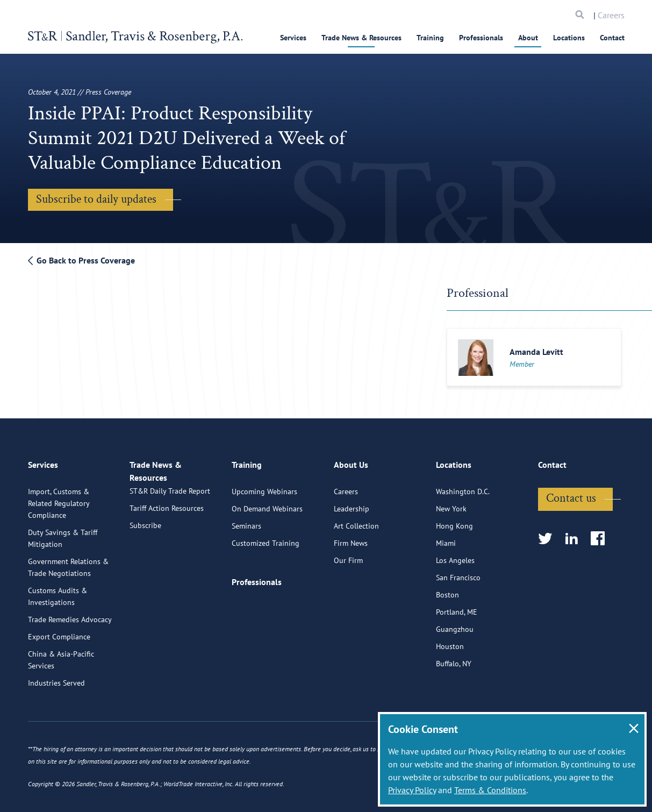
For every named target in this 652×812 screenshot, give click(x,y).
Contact (612, 38)
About (528, 38)
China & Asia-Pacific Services (61, 700)
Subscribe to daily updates (96, 199)
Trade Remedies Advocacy (70, 659)
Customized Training (266, 583)
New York (451, 549)
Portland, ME (457, 652)
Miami (446, 583)
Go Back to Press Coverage (81, 260)
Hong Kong (454, 566)
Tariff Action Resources (167, 559)
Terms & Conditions (490, 790)
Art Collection (356, 566)
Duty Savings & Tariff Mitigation (63, 578)
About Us (351, 509)
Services (293, 38)
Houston (450, 686)
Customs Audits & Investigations (58, 636)
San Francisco (458, 617)
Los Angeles (455, 600)
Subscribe (145, 576)
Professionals (481, 38)
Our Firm (348, 600)
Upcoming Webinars (264, 531)
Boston (447, 635)
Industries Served (56, 723)
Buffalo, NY (454, 703)
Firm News (351, 583)
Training (430, 38)
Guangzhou (455, 669)
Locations (569, 38)
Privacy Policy (412, 790)
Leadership (352, 549)
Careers (611, 15)
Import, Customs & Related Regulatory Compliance (59, 543)
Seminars (246, 566)
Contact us (571, 538)
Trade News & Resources (361, 38)
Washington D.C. (463, 531)
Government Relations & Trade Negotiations (68, 607)
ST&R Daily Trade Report (170, 542)
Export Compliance (59, 676)
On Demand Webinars (267, 549)
